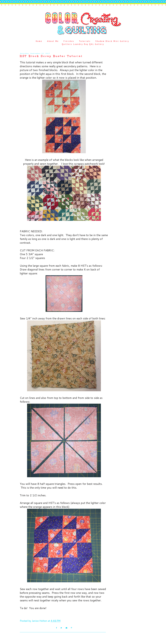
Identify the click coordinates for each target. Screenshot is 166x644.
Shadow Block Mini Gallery (112, 41)
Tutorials (85, 41)
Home (39, 41)
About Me (53, 41)
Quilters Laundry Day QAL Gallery (83, 44)
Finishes (69, 41)
